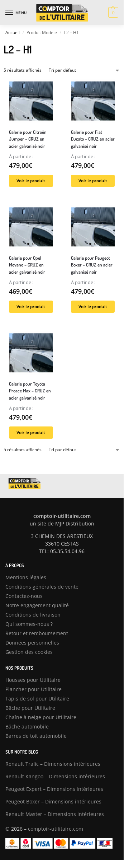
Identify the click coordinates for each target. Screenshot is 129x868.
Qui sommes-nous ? (29, 624)
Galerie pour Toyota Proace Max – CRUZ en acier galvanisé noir (30, 391)
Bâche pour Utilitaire (30, 708)
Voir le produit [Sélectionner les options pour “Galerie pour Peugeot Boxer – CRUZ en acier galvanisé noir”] (93, 306)
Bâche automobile (27, 727)
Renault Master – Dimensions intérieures (55, 814)
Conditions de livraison (33, 615)
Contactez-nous (24, 596)
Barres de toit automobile (36, 736)
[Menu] (16, 13)
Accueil (13, 32)
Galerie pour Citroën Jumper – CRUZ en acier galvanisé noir (28, 139)
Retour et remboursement (37, 633)
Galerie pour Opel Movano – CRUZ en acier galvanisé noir (27, 265)
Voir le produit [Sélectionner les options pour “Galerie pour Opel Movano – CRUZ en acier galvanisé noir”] (31, 306)
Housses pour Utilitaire (33, 680)
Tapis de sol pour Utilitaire (37, 699)
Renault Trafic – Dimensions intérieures (53, 764)
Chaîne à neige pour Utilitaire (41, 717)
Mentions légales (26, 577)
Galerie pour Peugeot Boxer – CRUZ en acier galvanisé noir (92, 265)
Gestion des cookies (29, 652)
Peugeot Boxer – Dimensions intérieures (53, 801)
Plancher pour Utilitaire (34, 689)
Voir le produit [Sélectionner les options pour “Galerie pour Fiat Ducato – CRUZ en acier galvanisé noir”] (93, 181)
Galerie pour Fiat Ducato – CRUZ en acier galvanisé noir (93, 139)
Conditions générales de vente (42, 587)
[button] (112, 13)
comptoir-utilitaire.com (56, 829)
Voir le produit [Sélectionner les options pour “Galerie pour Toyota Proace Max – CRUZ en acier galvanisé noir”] (31, 432)
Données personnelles (32, 643)
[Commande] (84, 70)
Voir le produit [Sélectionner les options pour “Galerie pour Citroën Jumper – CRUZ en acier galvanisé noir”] (31, 181)
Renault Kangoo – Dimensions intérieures (55, 776)
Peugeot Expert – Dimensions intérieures (54, 789)
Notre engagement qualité (37, 605)
